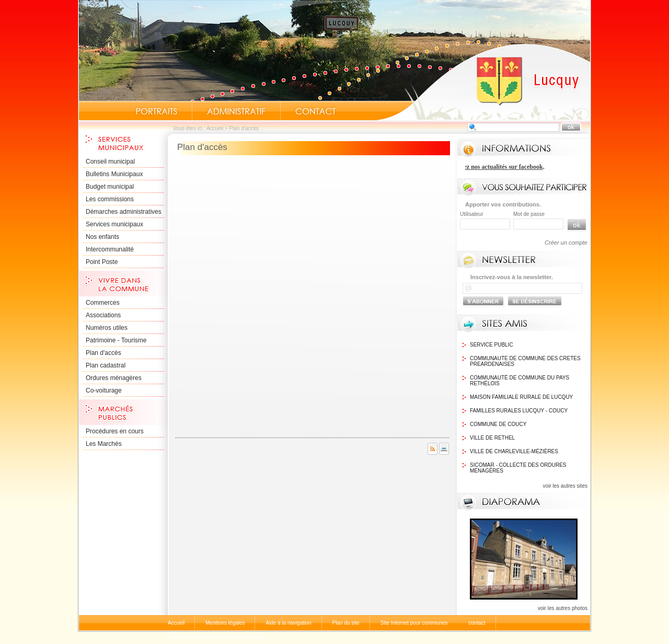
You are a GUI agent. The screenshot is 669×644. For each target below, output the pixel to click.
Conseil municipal (110, 162)
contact (477, 623)
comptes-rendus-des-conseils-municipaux (216, 637)
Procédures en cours (115, 431)
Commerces (103, 303)
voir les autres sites (565, 486)
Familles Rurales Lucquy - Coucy (519, 411)
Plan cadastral (106, 365)
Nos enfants (102, 237)
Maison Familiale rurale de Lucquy (521, 397)
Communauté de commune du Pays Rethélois (520, 381)
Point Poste (102, 262)
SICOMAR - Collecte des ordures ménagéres (518, 468)
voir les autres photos (563, 608)
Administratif (236, 111)
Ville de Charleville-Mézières (514, 451)
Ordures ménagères (114, 378)
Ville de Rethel (492, 438)
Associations (103, 315)
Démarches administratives (124, 212)
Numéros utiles (107, 328)
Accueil (483, 82)
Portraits (156, 111)
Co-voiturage (104, 390)
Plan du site (346, 623)
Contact (316, 111)
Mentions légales (225, 623)
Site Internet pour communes (414, 623)
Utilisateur (471, 214)
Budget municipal (110, 187)
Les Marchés (104, 444)
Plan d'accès (103, 353)
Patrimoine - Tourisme (116, 340)
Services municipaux (114, 224)
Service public (492, 345)
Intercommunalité (110, 249)
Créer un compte (566, 243)
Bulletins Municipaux (114, 174)
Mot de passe (529, 214)
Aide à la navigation (288, 623)
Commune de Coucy (498, 424)
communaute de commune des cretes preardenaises (525, 361)
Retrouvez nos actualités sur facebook (495, 167)
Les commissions (110, 199)
